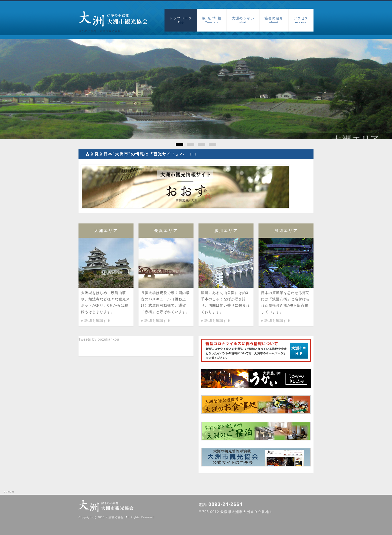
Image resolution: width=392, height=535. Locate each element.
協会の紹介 (274, 20)
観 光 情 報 (212, 20)
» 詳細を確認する (96, 321)
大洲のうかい (243, 20)
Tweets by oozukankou (99, 339)
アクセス (301, 20)
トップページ (181, 20)
